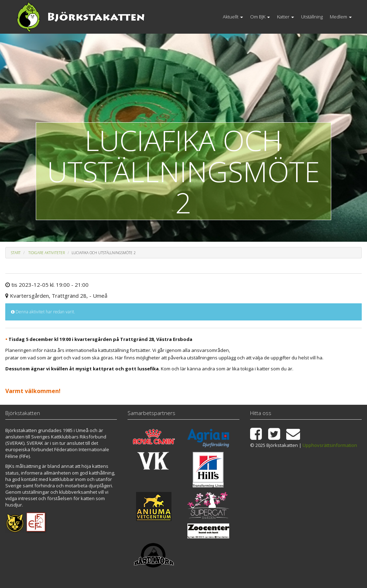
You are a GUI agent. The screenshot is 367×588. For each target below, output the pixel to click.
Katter (286, 17)
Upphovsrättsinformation (330, 445)
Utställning (312, 17)
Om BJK (260, 17)
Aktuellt (233, 17)
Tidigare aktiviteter (47, 253)
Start (16, 253)
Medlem (341, 17)
